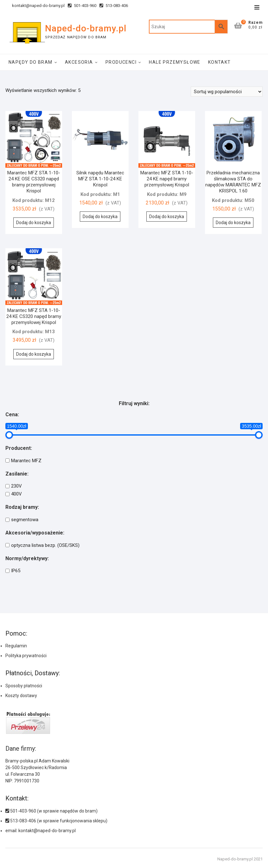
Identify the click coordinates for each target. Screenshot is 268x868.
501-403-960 (82, 6)
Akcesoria (79, 62)
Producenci (121, 62)
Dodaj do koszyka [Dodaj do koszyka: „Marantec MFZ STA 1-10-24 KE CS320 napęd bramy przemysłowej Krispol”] (34, 354)
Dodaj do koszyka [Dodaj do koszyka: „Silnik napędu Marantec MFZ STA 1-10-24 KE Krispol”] (100, 217)
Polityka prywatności (26, 656)
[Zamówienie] (227, 92)
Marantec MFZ (26, 461)
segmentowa (25, 520)
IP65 (16, 571)
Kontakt (220, 62)
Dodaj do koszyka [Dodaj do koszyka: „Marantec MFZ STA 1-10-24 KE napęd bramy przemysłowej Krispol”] (167, 217)
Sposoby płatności (24, 686)
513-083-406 (114, 6)
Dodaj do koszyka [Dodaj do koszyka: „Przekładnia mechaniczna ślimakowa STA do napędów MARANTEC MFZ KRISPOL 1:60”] (233, 223)
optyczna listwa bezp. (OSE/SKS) (45, 545)
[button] (245, 839)
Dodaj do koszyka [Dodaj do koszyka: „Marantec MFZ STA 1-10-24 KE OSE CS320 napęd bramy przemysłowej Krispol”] (34, 223)
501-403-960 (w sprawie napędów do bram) (51, 811)
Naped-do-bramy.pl (86, 28)
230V (16, 486)
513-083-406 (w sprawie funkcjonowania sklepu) (56, 821)
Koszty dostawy (21, 696)
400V (16, 494)
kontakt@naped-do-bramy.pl (35, 6)
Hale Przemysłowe (175, 62)
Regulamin (16, 646)
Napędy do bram (31, 62)
